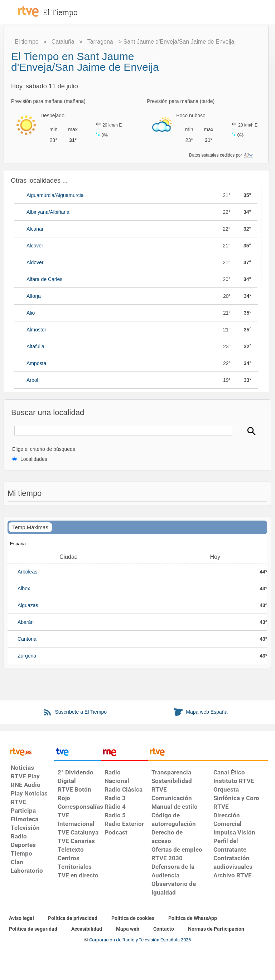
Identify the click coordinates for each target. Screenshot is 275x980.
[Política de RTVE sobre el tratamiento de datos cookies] (133, 919)
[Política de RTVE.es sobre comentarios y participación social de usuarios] (216, 929)
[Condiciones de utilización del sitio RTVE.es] (21, 919)
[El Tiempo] (68, 9)
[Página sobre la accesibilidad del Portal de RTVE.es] (87, 929)
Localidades (34, 459)
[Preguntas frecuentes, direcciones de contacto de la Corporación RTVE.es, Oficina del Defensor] (164, 929)
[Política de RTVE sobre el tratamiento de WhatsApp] (193, 919)
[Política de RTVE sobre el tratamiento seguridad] (33, 929)
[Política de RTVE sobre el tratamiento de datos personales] (73, 919)
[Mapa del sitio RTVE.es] (128, 929)
